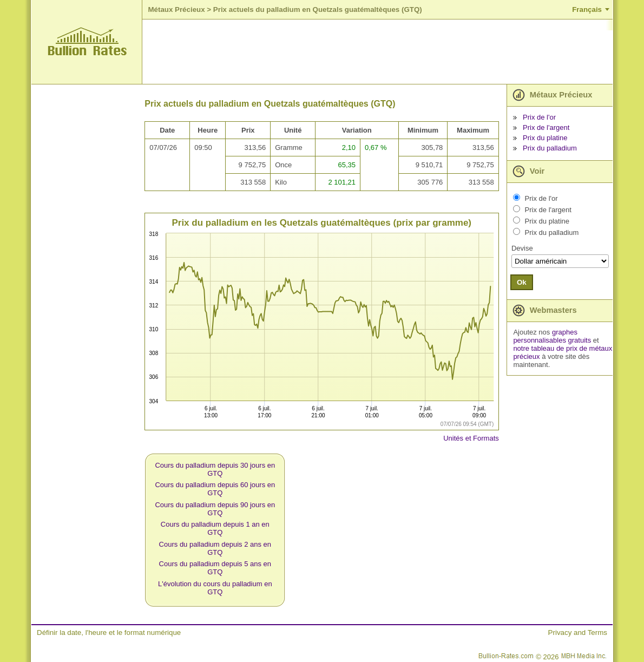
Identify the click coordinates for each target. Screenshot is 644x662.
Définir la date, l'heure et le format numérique (109, 632)
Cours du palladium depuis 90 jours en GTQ (215, 509)
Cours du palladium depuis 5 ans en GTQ (215, 568)
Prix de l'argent (546, 127)
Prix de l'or (539, 117)
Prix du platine (545, 138)
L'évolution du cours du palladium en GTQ (215, 588)
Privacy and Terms (578, 632)
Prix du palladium (550, 148)
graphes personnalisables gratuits (552, 336)
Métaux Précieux (176, 9)
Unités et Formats (471, 438)
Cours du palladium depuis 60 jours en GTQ (215, 489)
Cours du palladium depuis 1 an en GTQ (215, 528)
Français (587, 9)
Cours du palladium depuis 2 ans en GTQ (215, 548)
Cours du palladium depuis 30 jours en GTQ (215, 469)
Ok (522, 282)
